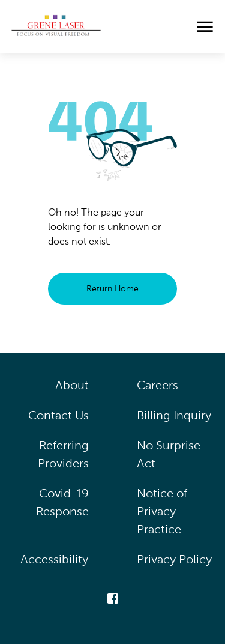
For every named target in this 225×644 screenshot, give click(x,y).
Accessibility (55, 560)
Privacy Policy (175, 560)
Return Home (112, 289)
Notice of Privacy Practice (162, 512)
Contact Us (58, 415)
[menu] (205, 27)
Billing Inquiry (174, 415)
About (72, 385)
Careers (157, 385)
